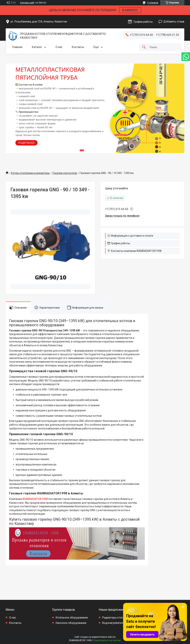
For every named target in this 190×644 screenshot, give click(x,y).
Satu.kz (112, 637)
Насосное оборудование (71, 623)
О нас (59, 47)
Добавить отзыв (174, 22)
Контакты (78, 47)
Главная (17, 47)
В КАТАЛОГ (130, 10)
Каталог (37, 47)
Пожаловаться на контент (107, 640)
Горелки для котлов (65, 173)
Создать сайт (27, 3)
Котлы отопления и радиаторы (30, 173)
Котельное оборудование (72, 618)
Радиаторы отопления (116, 618)
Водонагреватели (113, 623)
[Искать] (144, 47)
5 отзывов (153, 3)
